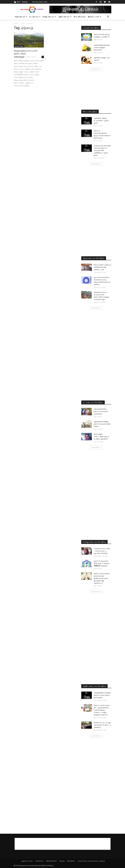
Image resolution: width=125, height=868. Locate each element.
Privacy (62, 861)
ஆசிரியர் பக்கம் (27, 861)
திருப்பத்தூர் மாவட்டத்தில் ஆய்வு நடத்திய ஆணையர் (101, 437)
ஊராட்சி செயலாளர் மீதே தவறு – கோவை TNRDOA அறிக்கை (102, 563)
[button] (108, 17)
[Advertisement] (96, 91)
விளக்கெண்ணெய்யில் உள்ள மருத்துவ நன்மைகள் (102, 48)
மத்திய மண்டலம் (65, 17)
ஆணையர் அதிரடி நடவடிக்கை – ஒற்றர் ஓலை (101, 121)
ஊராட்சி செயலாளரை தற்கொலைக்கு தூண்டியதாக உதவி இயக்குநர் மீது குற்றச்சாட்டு (102, 578)
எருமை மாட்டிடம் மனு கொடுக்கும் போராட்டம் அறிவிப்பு (102, 725)
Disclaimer (71, 861)
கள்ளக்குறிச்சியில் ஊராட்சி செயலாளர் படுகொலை (101, 411)
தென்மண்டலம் (21, 17)
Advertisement (51, 861)
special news (19, 46)
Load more (96, 69)
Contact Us (39, 861)
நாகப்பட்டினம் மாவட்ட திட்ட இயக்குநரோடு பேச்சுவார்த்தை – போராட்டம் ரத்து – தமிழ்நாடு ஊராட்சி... (102, 710)
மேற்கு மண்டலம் (49, 17)
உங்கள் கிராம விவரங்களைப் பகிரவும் (91, 861)
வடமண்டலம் (35, 17)
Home (16, 23)
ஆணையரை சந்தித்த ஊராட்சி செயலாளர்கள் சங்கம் (102, 424)
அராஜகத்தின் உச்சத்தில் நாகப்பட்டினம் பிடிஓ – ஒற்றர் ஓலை (102, 695)
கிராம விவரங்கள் (80, 17)
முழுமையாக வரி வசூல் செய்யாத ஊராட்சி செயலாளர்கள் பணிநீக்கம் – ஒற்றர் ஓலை (102, 150)
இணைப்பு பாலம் (95, 17)
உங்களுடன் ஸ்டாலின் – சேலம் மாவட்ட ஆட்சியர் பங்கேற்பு (102, 551)
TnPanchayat (19, 57)
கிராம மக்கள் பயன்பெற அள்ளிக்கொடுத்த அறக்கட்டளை (102, 267)
